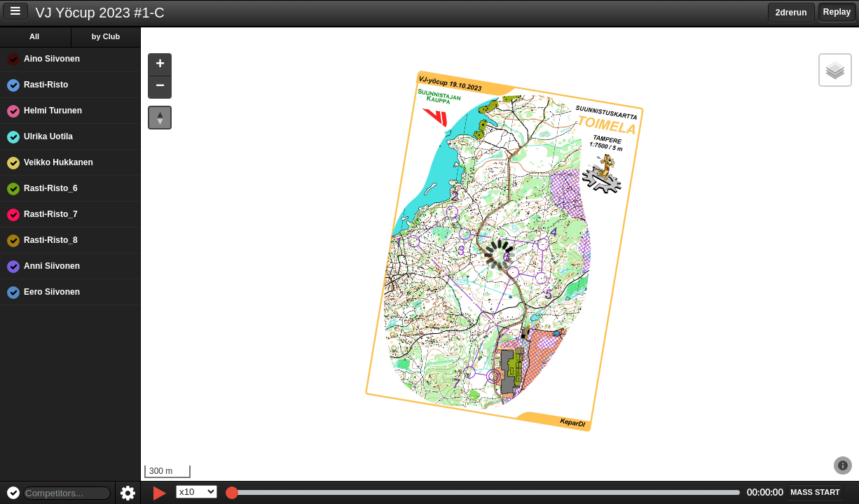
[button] (160, 65)
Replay (837, 12)
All (34, 36)
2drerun (791, 13)
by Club (106, 36)
